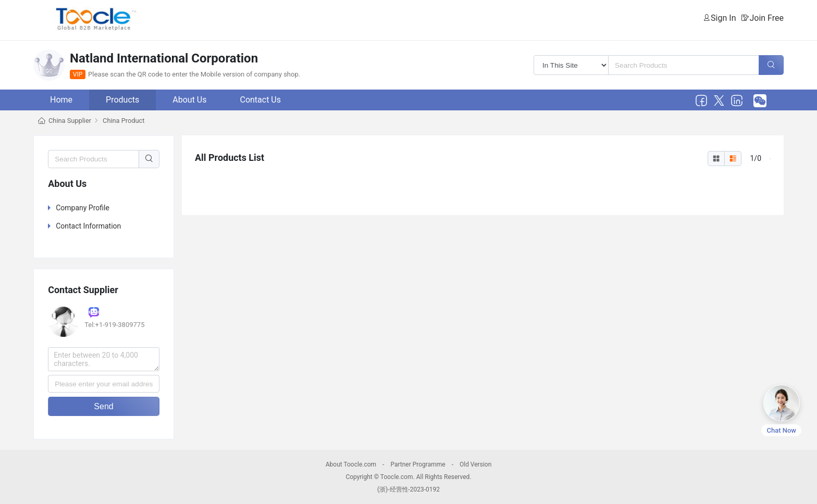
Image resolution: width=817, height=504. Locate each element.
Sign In (723, 18)
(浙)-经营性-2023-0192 (408, 489)
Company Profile (83, 208)
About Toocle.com (351, 464)
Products (122, 100)
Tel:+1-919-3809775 (114, 325)
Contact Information (88, 226)
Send (103, 406)
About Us (189, 100)
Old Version (475, 464)
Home (61, 100)
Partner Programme (418, 464)
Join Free (766, 18)
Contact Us (260, 100)
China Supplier (70, 121)
